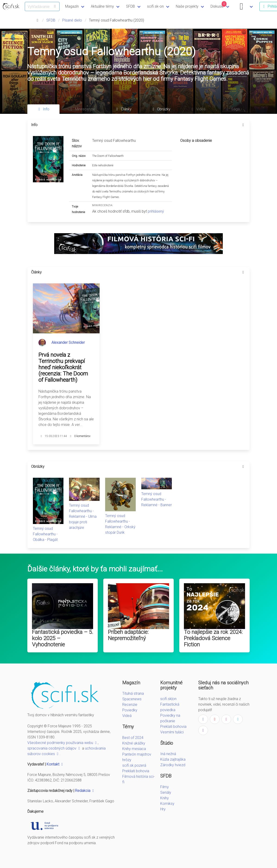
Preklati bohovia (173, 727)
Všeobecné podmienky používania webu (63, 743)
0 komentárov (82, 436)
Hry (163, 809)
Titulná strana (133, 693)
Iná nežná (168, 754)
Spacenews (132, 699)
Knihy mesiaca (134, 749)
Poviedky (130, 710)
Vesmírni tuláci (172, 732)
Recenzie (130, 705)
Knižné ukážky (134, 743)
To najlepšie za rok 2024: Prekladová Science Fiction (213, 638)
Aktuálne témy (102, 6)
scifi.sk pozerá (134, 765)
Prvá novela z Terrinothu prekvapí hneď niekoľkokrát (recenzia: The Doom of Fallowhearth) (63, 367)
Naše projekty (187, 6)
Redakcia (85, 791)
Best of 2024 (133, 738)
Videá (127, 716)
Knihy (165, 798)
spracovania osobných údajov (54, 748)
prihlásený (156, 211)
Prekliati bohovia (136, 771)
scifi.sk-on (155, 6)
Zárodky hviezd (173, 765)
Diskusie (219, 5)
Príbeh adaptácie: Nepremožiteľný (128, 635)
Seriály (166, 792)
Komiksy (167, 804)
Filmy (165, 787)
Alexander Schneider (68, 343)
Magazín (72, 6)
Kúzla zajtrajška (173, 759)
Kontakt (55, 764)
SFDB (131, 6)
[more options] (243, 125)
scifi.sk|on (168, 699)
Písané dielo (72, 20)
